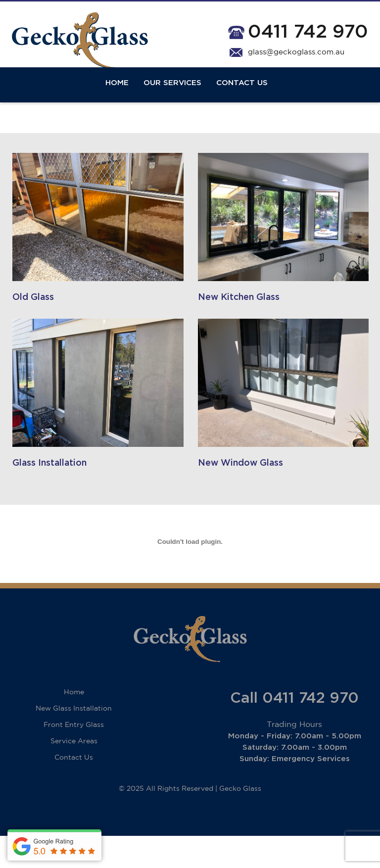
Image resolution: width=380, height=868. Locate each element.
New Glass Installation (74, 741)
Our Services (172, 95)
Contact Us (242, 95)
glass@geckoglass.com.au (296, 52)
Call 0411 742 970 (294, 730)
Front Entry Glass (74, 757)
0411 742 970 (308, 32)
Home (117, 95)
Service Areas (74, 773)
